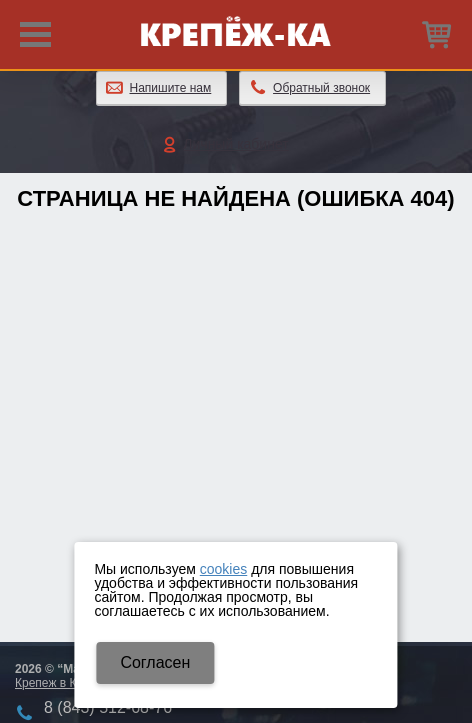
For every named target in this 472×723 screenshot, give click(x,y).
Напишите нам (171, 88)
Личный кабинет (235, 144)
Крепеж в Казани (61, 683)
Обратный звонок (321, 88)
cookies (223, 569)
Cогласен (155, 662)
